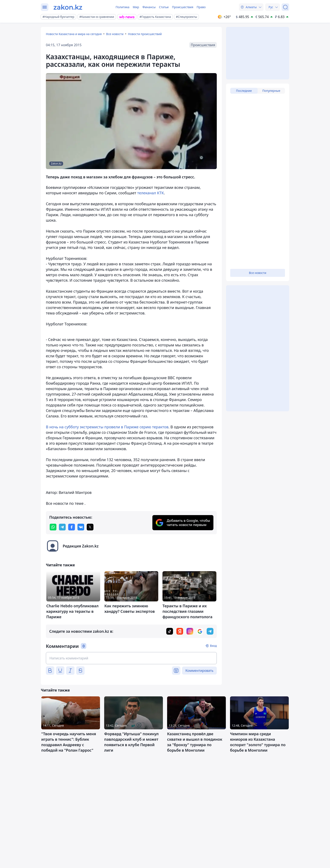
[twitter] (90, 527)
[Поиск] (285, 7)
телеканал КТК (151, 193)
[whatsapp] (53, 527)
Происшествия (183, 7)
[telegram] (62, 527)
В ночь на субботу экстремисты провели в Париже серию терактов (107, 427)
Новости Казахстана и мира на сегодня (74, 34)
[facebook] (72, 527)
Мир (136, 7)
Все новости (115, 34)
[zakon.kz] (68, 7)
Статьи (164, 7)
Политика (122, 7)
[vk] (81, 527)
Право (201, 7)
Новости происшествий (145, 34)
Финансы (149, 7)
